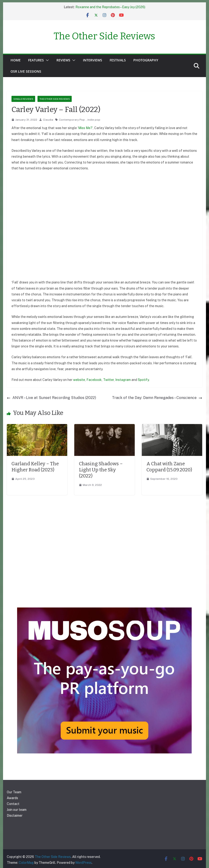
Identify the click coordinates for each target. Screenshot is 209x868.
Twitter (108, 380)
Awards (12, 798)
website (79, 380)
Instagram (123, 380)
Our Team (14, 792)
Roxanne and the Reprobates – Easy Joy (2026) (110, 7)
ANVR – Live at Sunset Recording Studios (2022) (51, 398)
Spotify (143, 380)
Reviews (63, 60)
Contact (13, 804)
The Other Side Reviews (104, 36)
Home (16, 60)
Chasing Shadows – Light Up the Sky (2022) (101, 470)
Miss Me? (85, 128)
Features (36, 60)
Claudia (48, 120)
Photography (146, 60)
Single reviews (23, 99)
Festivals (118, 60)
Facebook (94, 380)
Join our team (17, 810)
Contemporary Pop (72, 120)
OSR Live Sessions (26, 71)
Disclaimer (15, 816)
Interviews (93, 60)
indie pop (94, 120)
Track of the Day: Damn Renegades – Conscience (157, 398)
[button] (46, 60)
